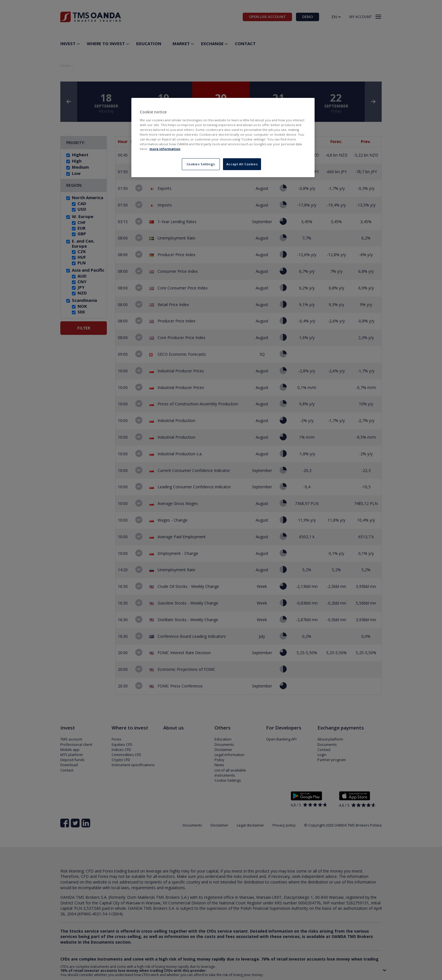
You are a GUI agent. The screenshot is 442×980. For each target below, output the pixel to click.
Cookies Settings (201, 164)
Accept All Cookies (242, 164)
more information (165, 149)
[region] (223, 138)
